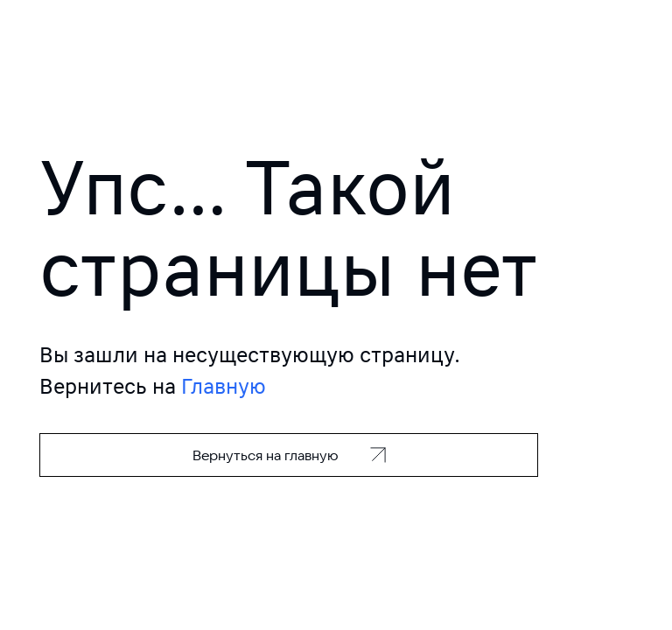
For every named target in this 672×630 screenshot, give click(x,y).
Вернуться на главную (266, 455)
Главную (224, 386)
